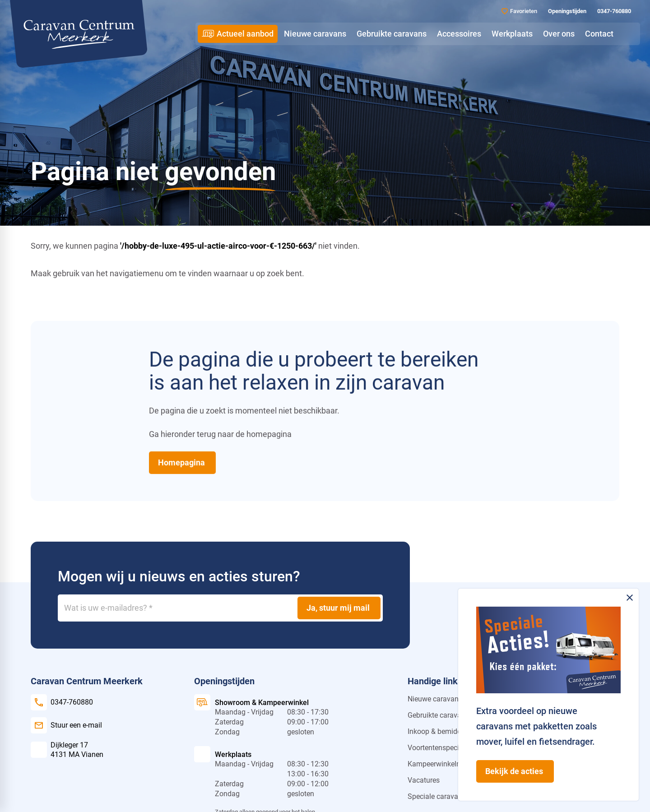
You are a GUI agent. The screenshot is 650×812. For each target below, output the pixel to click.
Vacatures (424, 780)
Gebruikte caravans (438, 715)
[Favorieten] (519, 11)
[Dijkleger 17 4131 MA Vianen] (67, 750)
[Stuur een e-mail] (66, 725)
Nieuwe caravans (435, 699)
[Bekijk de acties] (515, 771)
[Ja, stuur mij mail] (339, 608)
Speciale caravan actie (443, 796)
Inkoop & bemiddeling (442, 731)
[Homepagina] (182, 463)
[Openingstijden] (566, 11)
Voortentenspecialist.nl (444, 748)
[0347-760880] (613, 11)
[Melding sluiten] (630, 598)
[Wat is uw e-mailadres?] (220, 608)
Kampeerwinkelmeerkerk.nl (450, 764)
